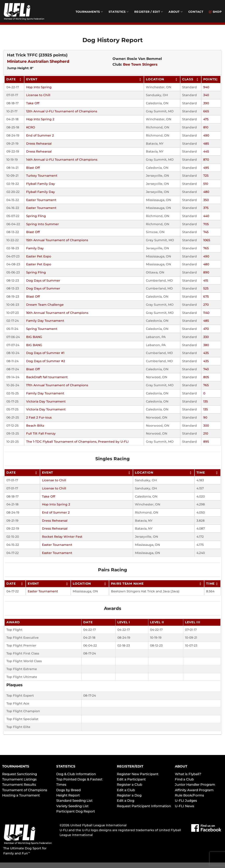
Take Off (33, 103)
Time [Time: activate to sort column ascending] (201, 473)
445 (206, 151)
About (176, 12)
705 (206, 224)
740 (206, 369)
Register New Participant (138, 774)
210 (206, 433)
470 (206, 329)
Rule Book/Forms (190, 795)
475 (206, 119)
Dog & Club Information (76, 774)
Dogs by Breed (68, 790)
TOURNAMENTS (16, 766)
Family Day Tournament (45, 321)
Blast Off (33, 168)
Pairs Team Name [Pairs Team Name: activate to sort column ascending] (127, 584)
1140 (206, 313)
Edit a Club (126, 790)
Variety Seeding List (72, 806)
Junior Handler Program (195, 784)
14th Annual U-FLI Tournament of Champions (62, 160)
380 (206, 345)
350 (206, 200)
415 (206, 280)
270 (206, 305)
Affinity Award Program (194, 790)
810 (206, 127)
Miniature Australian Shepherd (38, 61)
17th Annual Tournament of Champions (57, 385)
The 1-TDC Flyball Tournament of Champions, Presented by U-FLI (77, 442)
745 (206, 232)
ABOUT (181, 766)
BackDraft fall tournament (47, 377)
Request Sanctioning (20, 774)
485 (206, 144)
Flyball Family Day (41, 184)
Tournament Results (19, 784)
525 (206, 288)
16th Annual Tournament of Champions (57, 313)
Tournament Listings (19, 779)
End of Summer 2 (40, 135)
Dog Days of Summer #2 (46, 361)
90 (205, 417)
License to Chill (38, 95)
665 (206, 111)
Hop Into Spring (39, 87)
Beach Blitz (35, 426)
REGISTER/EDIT (130, 766)
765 (206, 248)
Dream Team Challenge (45, 305)
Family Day (35, 248)
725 (206, 176)
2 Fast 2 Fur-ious (39, 417)
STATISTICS (66, 766)
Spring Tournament (42, 329)
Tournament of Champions (25, 790)
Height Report (68, 795)
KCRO (31, 127)
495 (206, 168)
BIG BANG (34, 337)
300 (206, 426)
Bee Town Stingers (140, 64)
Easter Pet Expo (39, 256)
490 (206, 135)
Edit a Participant (131, 779)
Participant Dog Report (76, 811)
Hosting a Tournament (21, 795)
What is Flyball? (188, 774)
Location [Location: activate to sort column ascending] (155, 79)
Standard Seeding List (74, 801)
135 (206, 401)
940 (206, 87)
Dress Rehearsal (39, 144)
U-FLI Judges (186, 801)
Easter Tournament (41, 200)
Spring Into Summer (43, 224)
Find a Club (184, 779)
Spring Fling (36, 216)
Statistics (119, 12)
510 (206, 184)
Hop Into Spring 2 (40, 119)
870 (206, 160)
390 (206, 103)
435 (206, 353)
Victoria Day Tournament (46, 401)
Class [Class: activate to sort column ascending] (188, 79)
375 (206, 208)
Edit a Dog (126, 801)
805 (206, 377)
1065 (207, 240)
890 (206, 272)
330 (206, 337)
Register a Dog (129, 795)
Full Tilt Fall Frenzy (41, 433)
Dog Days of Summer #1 (45, 353)
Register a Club (130, 784)
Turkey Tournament (42, 176)
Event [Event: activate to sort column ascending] (32, 79)
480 (206, 192)
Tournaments (89, 12)
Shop (215, 12)
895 (206, 442)
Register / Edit (149, 12)
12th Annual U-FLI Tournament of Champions (62, 111)
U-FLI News (185, 806)
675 (206, 297)
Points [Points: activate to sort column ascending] (210, 79)
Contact (196, 12)
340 (206, 95)
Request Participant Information (144, 806)
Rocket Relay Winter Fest (62, 537)
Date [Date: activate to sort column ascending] (11, 79)
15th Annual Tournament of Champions (57, 240)
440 (206, 216)
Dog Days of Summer (43, 280)
